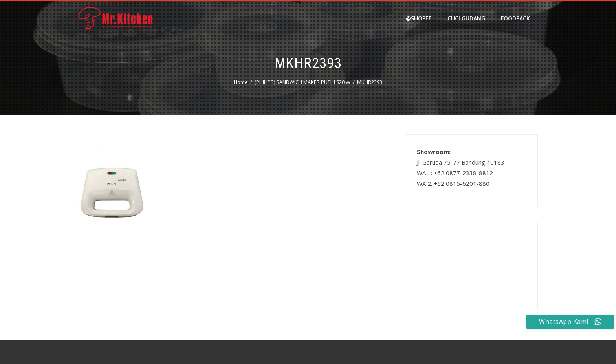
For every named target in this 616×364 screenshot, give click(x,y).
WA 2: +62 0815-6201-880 (453, 183)
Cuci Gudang (466, 18)
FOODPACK (515, 18)
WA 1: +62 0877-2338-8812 (455, 173)
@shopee (419, 18)
